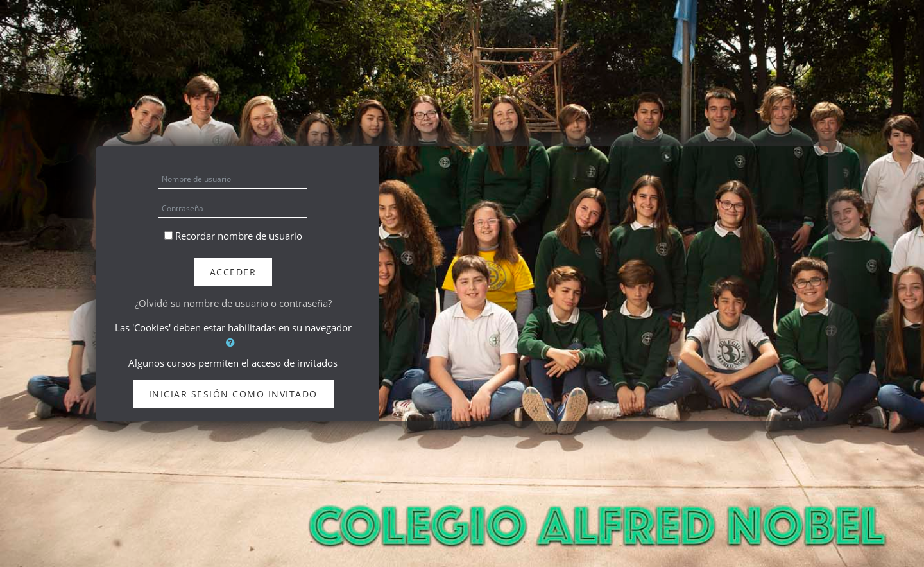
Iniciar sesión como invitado (233, 394)
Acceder (233, 272)
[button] (233, 343)
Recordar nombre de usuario (239, 236)
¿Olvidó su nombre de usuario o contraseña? (233, 303)
